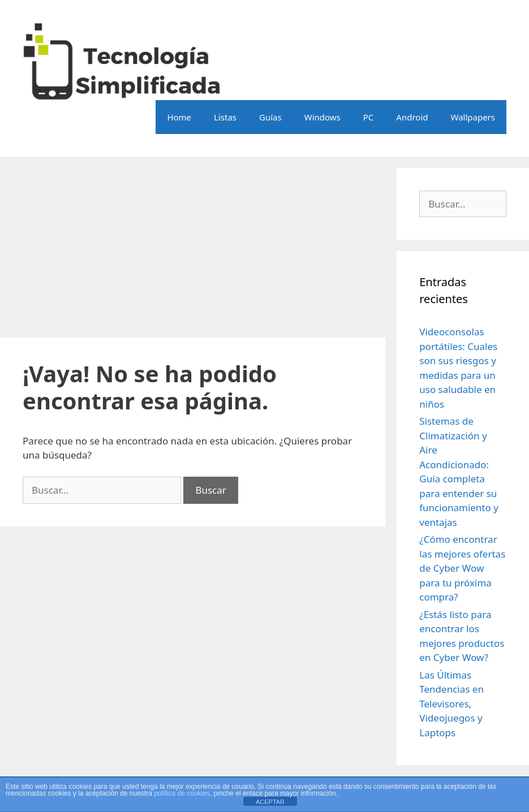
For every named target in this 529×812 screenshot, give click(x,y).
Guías (270, 117)
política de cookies (182, 793)
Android (412, 117)
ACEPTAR (270, 802)
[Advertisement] (193, 247)
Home (179, 117)
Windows (322, 117)
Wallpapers (473, 117)
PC (369, 117)
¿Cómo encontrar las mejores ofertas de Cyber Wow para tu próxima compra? (462, 568)
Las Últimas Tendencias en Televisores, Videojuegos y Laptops (451, 704)
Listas (225, 117)
